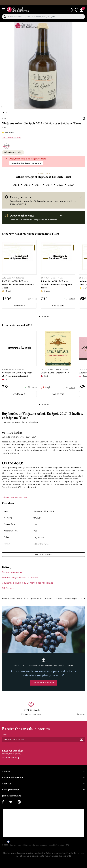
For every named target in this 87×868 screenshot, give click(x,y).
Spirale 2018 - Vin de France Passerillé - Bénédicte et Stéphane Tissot (56, 284)
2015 (29, 185)
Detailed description (11, 138)
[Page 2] (42, 316)
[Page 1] (39, 316)
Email (5, 735)
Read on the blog (10, 758)
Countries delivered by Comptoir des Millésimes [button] (27, 583)
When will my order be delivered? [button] (20, 577)
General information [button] (13, 572)
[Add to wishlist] (84, 118)
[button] (31, 709)
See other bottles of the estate (26, 163)
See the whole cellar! (43, 683)
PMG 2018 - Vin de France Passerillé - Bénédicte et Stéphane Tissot (18, 284)
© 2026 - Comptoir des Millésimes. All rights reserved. (25, 845)
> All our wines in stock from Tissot (14, 497)
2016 (40, 185)
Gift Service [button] (8, 588)
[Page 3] (45, 316)
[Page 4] (48, 316)
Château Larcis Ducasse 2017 (55, 373)
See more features (44, 555)
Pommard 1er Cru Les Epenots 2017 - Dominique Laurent (17, 374)
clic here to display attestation (67, 841)
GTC (68, 845)
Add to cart (19, 306)
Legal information (57, 845)
